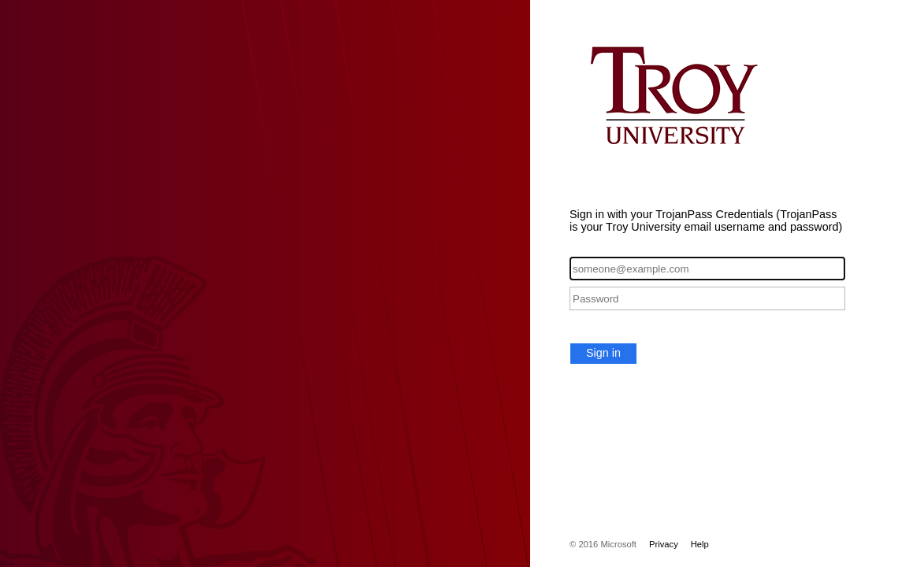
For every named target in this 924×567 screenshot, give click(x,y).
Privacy (664, 544)
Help (700, 544)
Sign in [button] (603, 353)
